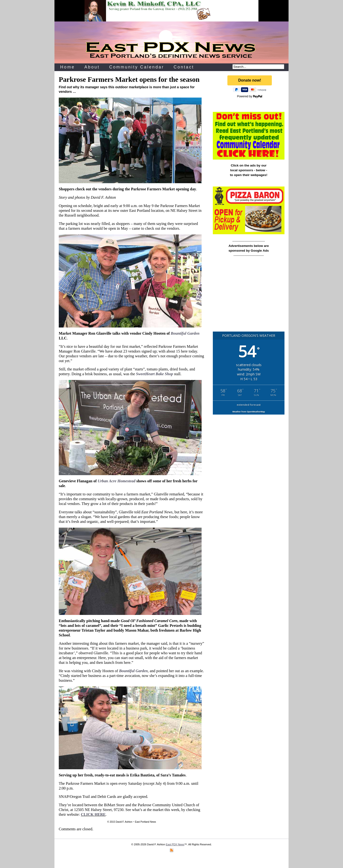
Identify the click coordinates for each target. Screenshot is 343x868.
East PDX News (175, 844)
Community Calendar (137, 67)
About (92, 67)
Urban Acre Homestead (117, 481)
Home (67, 67)
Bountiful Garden (185, 333)
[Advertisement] (249, 296)
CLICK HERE (93, 814)
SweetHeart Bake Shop (154, 374)
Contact (184, 67)
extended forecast (249, 405)
